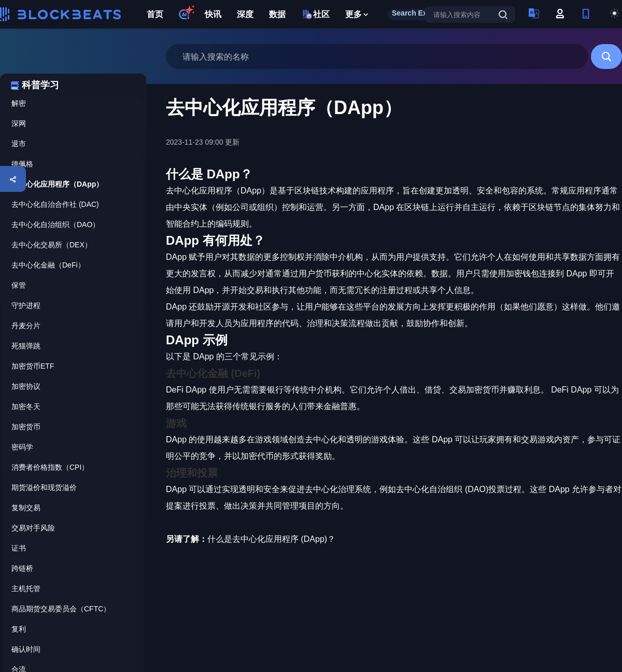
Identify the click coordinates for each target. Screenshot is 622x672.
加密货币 (26, 427)
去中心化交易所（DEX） (52, 245)
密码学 (22, 447)
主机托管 (26, 589)
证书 (19, 548)
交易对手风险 (33, 528)
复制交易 (26, 508)
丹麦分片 (26, 326)
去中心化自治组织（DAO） (55, 225)
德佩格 (22, 164)
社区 (315, 14)
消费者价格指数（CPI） (50, 467)
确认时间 (26, 649)
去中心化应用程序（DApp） (57, 184)
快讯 (213, 14)
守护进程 (26, 305)
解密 (19, 103)
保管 (19, 285)
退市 (19, 144)
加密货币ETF (33, 366)
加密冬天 (26, 407)
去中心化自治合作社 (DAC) (55, 204)
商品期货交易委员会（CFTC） (61, 609)
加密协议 (26, 386)
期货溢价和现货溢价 (44, 487)
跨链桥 (22, 568)
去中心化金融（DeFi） (48, 265)
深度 (245, 14)
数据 (277, 14)
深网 (19, 123)
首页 (155, 14)
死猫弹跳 (26, 346)
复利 (19, 629)
